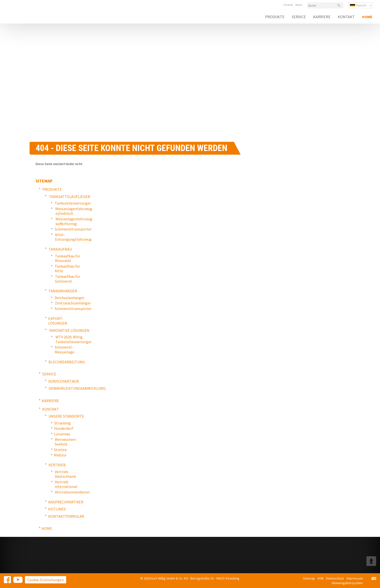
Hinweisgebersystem (347, 583)
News (299, 5)
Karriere (322, 17)
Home (367, 17)
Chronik (288, 5)
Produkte (275, 17)
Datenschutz (335, 578)
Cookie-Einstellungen (46, 580)
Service (299, 17)
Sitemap (309, 578)
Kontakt (346, 17)
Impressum (355, 578)
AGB (321, 578)
